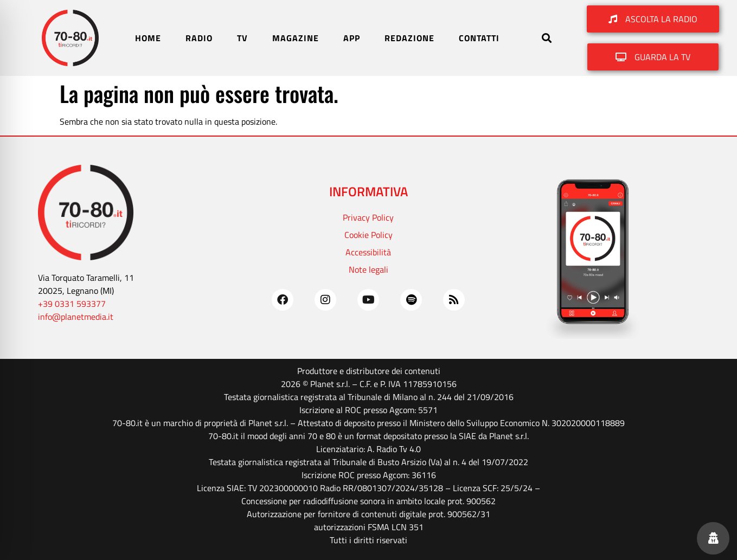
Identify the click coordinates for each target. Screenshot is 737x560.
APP (352, 38)
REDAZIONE (409, 38)
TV (242, 38)
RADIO (199, 38)
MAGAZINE (296, 38)
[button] (546, 38)
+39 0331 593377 (72, 304)
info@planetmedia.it (76, 317)
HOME (148, 38)
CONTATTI (479, 38)
